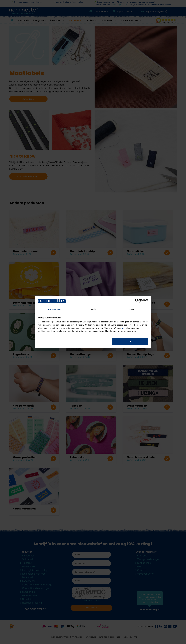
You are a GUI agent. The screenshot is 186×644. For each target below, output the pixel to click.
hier (123, 328)
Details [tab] (93, 309)
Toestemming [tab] (54, 309)
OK (130, 341)
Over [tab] (132, 309)
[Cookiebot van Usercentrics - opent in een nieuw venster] (137, 301)
